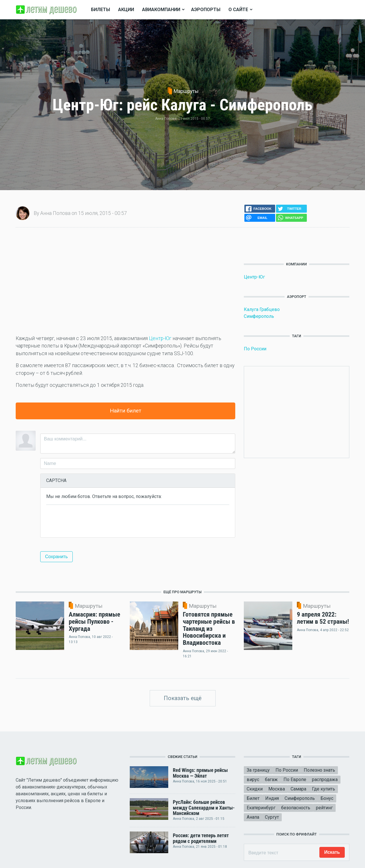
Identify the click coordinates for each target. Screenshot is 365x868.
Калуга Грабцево (262, 309)
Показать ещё (183, 698)
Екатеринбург (261, 808)
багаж (271, 779)
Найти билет (126, 411)
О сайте (238, 10)
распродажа (325, 779)
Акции (126, 10)
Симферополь (259, 316)
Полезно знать (319, 770)
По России (255, 349)
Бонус (327, 798)
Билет (253, 798)
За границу (258, 770)
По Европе (295, 779)
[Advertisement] (125, 281)
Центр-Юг (160, 338)
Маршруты (186, 91)
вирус (253, 779)
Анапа (253, 817)
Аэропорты (206, 10)
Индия (272, 798)
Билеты (101, 10)
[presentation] (90, 521)
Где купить (324, 789)
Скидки (255, 789)
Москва (277, 789)
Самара (298, 789)
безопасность (296, 808)
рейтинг (324, 808)
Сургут (272, 817)
